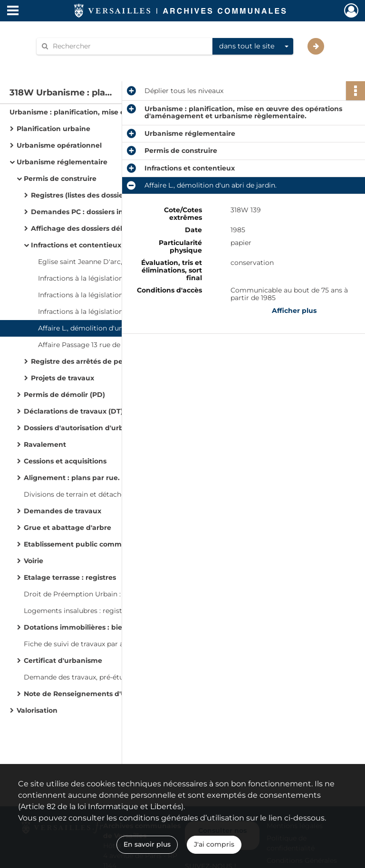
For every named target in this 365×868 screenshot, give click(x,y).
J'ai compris (214, 844)
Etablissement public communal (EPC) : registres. (110, 544)
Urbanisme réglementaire (62, 162)
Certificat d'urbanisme (63, 660)
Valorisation (37, 710)
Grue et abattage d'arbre (67, 528)
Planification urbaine (53, 129)
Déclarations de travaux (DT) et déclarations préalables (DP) (119, 411)
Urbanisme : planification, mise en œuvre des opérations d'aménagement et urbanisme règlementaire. (105, 112)
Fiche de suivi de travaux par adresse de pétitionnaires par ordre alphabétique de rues (119, 644)
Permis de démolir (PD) (64, 395)
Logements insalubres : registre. (77, 611)
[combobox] (253, 47)
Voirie (34, 561)
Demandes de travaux (62, 511)
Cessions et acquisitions (65, 461)
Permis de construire (60, 179)
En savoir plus (147, 844)
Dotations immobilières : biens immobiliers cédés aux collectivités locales (119, 627)
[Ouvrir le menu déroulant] (13, 11)
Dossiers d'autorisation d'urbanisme (86, 428)
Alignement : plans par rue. (72, 478)
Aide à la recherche (74, 62)
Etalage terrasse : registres (70, 577)
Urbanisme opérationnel (59, 145)
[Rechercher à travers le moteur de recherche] (129, 46)
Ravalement (45, 444)
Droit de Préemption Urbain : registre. (87, 594)
